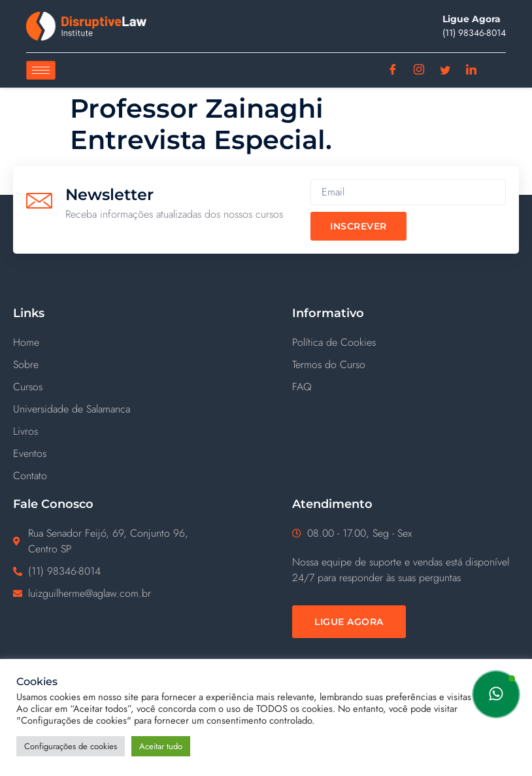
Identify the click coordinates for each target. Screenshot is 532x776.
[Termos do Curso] (406, 365)
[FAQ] (406, 387)
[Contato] (140, 476)
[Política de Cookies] (406, 343)
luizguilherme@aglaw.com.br (90, 593)
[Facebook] (393, 71)
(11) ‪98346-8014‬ (474, 33)
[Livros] (140, 431)
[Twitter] (445, 71)
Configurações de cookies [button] (71, 746)
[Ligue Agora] (349, 622)
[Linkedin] (472, 71)
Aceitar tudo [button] (161, 746)
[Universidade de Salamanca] (140, 409)
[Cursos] (140, 387)
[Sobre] (140, 365)
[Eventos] (140, 454)
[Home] (140, 343)
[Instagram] (419, 71)
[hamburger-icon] (41, 70)
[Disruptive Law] (86, 26)
